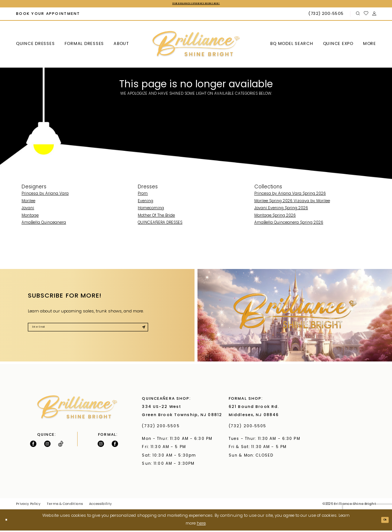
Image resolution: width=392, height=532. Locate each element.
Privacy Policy (28, 505)
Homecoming (151, 210)
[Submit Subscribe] (141, 331)
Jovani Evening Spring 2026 (281, 210)
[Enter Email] (88, 331)
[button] (374, 15)
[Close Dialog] (8, 521)
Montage (30, 217)
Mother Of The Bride (156, 217)
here (201, 525)
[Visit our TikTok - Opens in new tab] (61, 445)
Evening (146, 203)
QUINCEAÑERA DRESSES (160, 224)
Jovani (28, 210)
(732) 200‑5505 (162, 428)
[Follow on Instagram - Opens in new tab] (47, 445)
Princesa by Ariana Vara (45, 195)
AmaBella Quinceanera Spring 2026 (289, 224)
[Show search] (358, 15)
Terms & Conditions (65, 505)
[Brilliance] (196, 46)
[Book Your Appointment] (48, 15)
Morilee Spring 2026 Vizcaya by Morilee (292, 203)
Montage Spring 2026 (275, 217)
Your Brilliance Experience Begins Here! (196, 4)
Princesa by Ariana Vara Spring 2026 (290, 195)
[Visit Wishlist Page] (366, 15)
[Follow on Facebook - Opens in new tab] (33, 445)
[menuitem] (48, 15)
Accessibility (101, 505)
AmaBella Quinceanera (44, 224)
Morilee (28, 203)
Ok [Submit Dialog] (383, 521)
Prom (143, 195)
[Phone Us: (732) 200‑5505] (327, 15)
